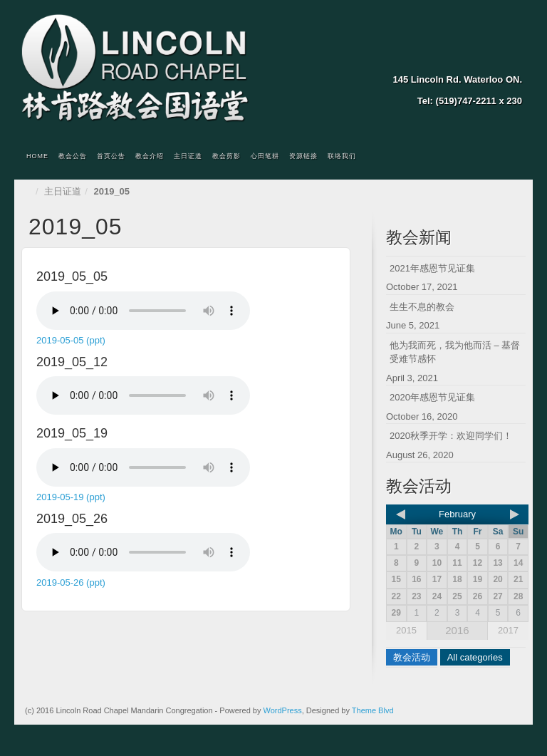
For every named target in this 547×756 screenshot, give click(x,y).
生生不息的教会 (422, 307)
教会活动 (412, 657)
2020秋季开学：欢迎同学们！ (451, 436)
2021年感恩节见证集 (432, 268)
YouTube (512, 60)
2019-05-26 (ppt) (71, 582)
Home (37, 156)
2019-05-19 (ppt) (71, 497)
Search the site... (513, 157)
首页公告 (111, 156)
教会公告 (73, 156)
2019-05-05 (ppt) (71, 340)
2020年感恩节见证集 (432, 397)
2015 (406, 630)
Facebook (474, 60)
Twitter (493, 60)
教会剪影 (226, 156)
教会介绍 (150, 156)
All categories (475, 657)
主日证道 (188, 156)
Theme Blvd (373, 710)
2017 (508, 630)
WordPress (282, 710)
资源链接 (303, 156)
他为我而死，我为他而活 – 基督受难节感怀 (455, 352)
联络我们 (342, 156)
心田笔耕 (265, 156)
